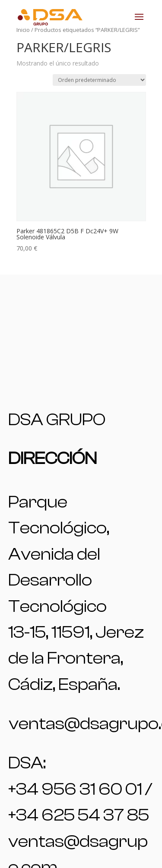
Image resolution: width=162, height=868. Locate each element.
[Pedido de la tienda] (99, 80)
